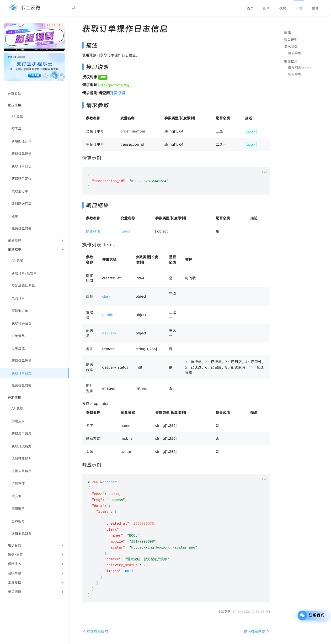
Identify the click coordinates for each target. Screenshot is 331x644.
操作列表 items (300, 68)
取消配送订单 (21, 204)
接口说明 (291, 39)
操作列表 (93, 231)
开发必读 (14, 93)
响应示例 (295, 74)
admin (108, 315)
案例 (315, 8)
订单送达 (18, 348)
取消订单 (18, 298)
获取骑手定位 (21, 179)
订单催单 (18, 336)
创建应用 (18, 421)
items (125, 231)
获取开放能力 (21, 446)
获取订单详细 (21, 154)
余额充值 (18, 484)
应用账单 (18, 508)
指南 (267, 8)
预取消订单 (20, 191)
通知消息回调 (21, 533)
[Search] (88, 8)
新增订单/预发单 (24, 273)
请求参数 (291, 47)
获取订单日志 (21, 166)
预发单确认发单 (23, 286)
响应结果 (291, 61)
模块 (283, 8)
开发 (299, 8)
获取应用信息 (21, 433)
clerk (106, 296)
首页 (250, 8)
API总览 (17, 116)
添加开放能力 (21, 459)
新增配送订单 (21, 141)
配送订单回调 (21, 229)
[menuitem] (250, 8)
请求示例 (295, 53)
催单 (15, 216)
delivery (109, 333)
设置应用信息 (21, 471)
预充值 (16, 496)
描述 (288, 32)
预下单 (16, 129)
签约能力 (18, 521)
